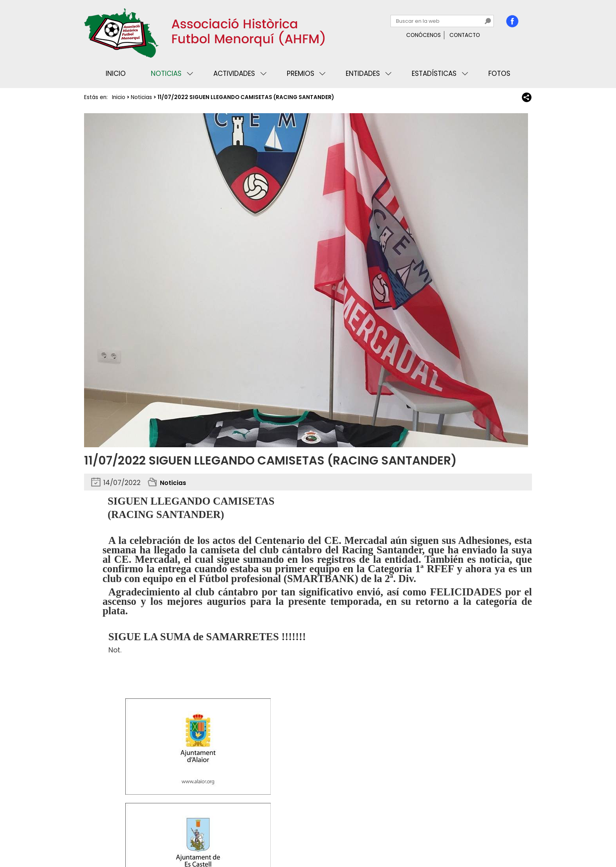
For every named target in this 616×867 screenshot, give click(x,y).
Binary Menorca (510, 837)
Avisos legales (172, 837)
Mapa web (214, 837)
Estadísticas (434, 73)
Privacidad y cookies (116, 837)
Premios (301, 73)
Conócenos (423, 35)
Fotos (499, 73)
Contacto (465, 35)
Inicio (116, 73)
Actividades (234, 73)
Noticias (166, 73)
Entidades (363, 73)
